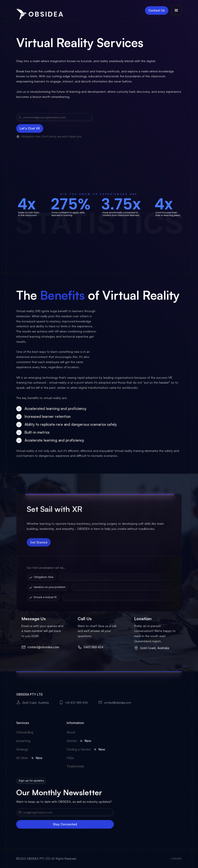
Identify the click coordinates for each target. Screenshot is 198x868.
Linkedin (176, 858)
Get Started (39, 551)
